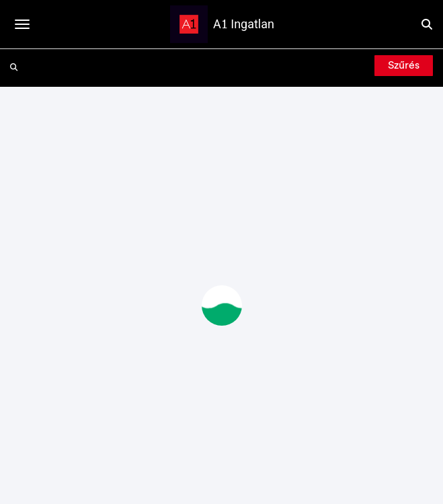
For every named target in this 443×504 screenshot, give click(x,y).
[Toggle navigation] (22, 24)
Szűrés (404, 65)
